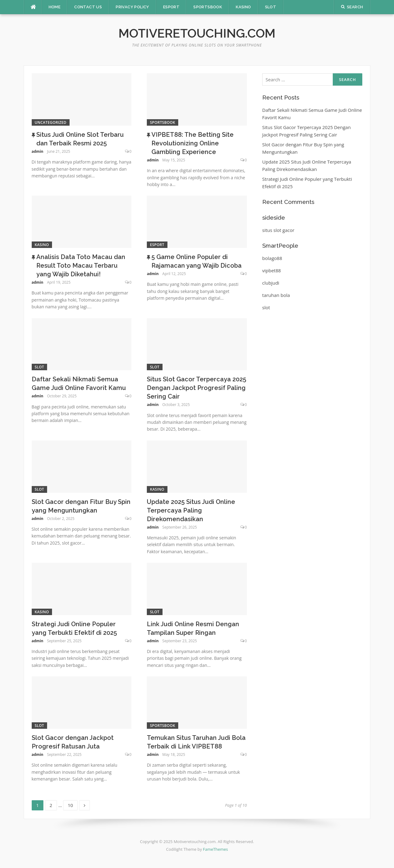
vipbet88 (272, 270)
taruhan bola (276, 295)
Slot (271, 7)
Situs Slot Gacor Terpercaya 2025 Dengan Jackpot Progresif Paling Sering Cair (197, 388)
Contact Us (88, 7)
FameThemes (215, 849)
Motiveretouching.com (197, 33)
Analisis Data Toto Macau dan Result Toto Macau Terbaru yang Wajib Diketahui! (81, 266)
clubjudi (271, 283)
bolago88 (272, 258)
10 (72, 804)
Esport (171, 7)
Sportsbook (208, 7)
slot (266, 307)
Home (55, 7)
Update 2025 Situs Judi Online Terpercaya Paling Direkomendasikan (191, 510)
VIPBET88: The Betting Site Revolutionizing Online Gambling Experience (193, 143)
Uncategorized (51, 122)
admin (38, 151)
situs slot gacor (278, 230)
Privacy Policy (133, 7)
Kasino (243, 7)
